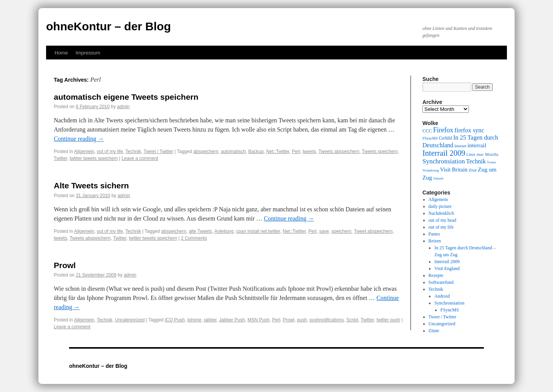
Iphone (195, 320)
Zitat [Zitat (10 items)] (473, 170)
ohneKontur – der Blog (108, 26)
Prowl (65, 265)
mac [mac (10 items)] (480, 154)
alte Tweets (200, 231)
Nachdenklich (441, 213)
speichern (341, 231)
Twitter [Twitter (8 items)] (492, 162)
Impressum (88, 53)
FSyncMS (450, 310)
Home (61, 53)
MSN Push (258, 320)
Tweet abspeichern (373, 231)
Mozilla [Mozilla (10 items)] (492, 154)
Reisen (435, 241)
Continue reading (79, 139)
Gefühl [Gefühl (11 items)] (445, 138)
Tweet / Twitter (158, 152)
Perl (296, 152)
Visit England (447, 268)
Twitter (60, 158)
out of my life (110, 152)
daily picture (440, 206)
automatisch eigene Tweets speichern (126, 97)
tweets (309, 152)
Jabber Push (232, 320)
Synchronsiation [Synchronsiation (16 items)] (444, 161)
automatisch (233, 152)
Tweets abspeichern (339, 152)
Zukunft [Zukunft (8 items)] (438, 179)
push (302, 320)
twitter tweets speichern (94, 158)
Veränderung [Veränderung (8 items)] (431, 170)
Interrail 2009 (447, 262)
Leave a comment (140, 158)
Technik (133, 152)
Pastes (434, 234)
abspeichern (206, 152)
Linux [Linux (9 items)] (471, 154)
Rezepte (436, 275)
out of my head (442, 220)
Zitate (434, 331)
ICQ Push (175, 320)
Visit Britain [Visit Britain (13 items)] (454, 170)
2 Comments (194, 238)
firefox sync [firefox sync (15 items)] (469, 130)
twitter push (388, 320)
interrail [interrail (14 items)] (477, 145)
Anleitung (224, 231)
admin (123, 107)
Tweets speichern (380, 152)
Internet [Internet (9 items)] (460, 146)
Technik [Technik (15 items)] (476, 161)
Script (352, 320)
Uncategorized (130, 320)
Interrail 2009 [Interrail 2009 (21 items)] (444, 153)
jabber (210, 320)
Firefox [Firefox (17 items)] (443, 130)
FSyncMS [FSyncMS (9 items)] (430, 138)
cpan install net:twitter (258, 231)
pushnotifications (327, 320)
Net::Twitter (278, 152)
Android (442, 296)
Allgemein (84, 152)
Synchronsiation (449, 303)
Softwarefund (441, 282)
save (324, 231)
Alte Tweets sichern (91, 185)
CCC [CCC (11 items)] (427, 131)
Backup (256, 152)
